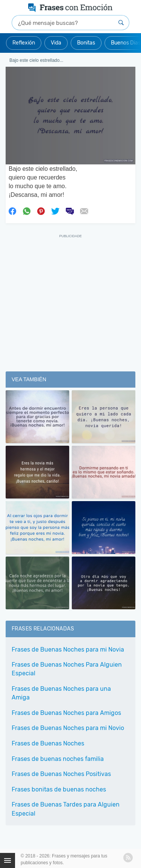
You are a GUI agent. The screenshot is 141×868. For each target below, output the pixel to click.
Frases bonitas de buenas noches (59, 789)
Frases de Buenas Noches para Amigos (66, 713)
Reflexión (24, 43)
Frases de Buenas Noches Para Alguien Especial (67, 669)
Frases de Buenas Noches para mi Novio (68, 728)
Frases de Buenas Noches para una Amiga (61, 693)
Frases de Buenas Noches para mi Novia (68, 649)
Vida (56, 43)
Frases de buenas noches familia (58, 759)
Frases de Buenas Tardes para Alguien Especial (66, 809)
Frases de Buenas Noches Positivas (61, 774)
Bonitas (86, 43)
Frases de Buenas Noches (48, 743)
